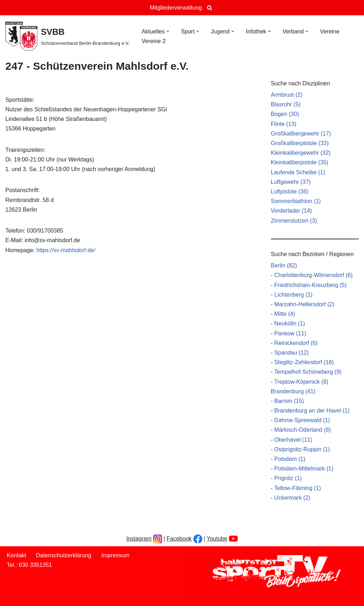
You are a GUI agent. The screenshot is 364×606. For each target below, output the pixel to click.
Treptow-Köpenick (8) (301, 382)
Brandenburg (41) (293, 391)
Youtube (217, 539)
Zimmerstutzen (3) (294, 221)
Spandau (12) (292, 353)
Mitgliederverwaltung (176, 8)
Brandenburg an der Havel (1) (312, 411)
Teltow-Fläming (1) (298, 488)
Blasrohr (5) (286, 104)
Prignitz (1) (288, 478)
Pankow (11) (290, 333)
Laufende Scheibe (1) (298, 172)
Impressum (115, 555)
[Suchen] (210, 8)
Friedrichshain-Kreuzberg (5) (311, 285)
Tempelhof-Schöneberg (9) (308, 372)
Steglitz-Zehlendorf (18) (304, 362)
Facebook (179, 539)
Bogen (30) (285, 114)
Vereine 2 (154, 41)
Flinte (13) (284, 124)
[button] (168, 31)
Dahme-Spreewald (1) (302, 420)
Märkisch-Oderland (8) (303, 430)
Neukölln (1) (290, 323)
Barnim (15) (289, 401)
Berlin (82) (284, 265)
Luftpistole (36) (290, 192)
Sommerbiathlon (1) (296, 201)
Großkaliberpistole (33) (300, 143)
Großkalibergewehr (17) (301, 134)
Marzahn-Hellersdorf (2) (304, 304)
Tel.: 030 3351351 (29, 565)
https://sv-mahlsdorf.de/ (66, 250)
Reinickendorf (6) (296, 343)
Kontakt (16, 555)
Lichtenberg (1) (294, 295)
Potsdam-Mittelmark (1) (304, 469)
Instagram (139, 539)
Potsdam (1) (290, 459)
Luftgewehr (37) (291, 182)
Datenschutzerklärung (64, 555)
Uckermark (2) (292, 498)
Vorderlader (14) (291, 211)
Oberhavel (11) (293, 440)
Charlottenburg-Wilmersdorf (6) (314, 275)
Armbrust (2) (287, 95)
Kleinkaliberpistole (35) (300, 162)
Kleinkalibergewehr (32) (301, 153)
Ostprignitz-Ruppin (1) (302, 449)
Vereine (330, 31)
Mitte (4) (285, 314)
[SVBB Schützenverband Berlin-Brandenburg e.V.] (67, 36)
